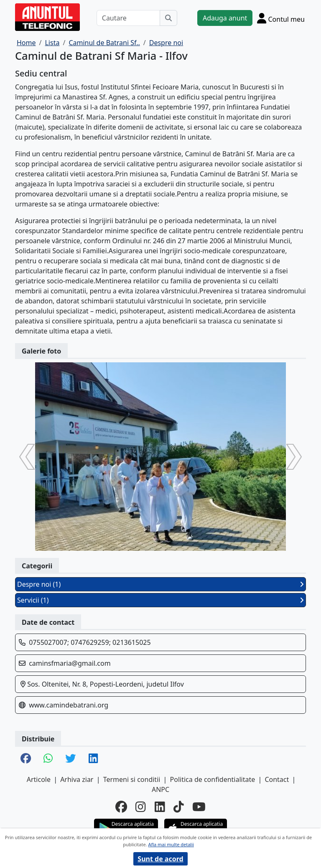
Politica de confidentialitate (213, 779)
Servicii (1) (160, 600)
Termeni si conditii (132, 779)
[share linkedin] (93, 759)
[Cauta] (168, 18)
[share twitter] (70, 759)
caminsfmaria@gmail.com (70, 663)
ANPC (160, 789)
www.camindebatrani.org (69, 705)
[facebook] (121, 807)
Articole (39, 779)
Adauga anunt (225, 18)
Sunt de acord (160, 859)
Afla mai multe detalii (171, 844)
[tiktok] (179, 807)
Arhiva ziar (77, 779)
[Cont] (281, 18)
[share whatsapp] (48, 759)
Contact (277, 779)
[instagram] (141, 807)
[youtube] (199, 807)
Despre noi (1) (160, 584)
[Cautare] (128, 18)
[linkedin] (160, 807)
